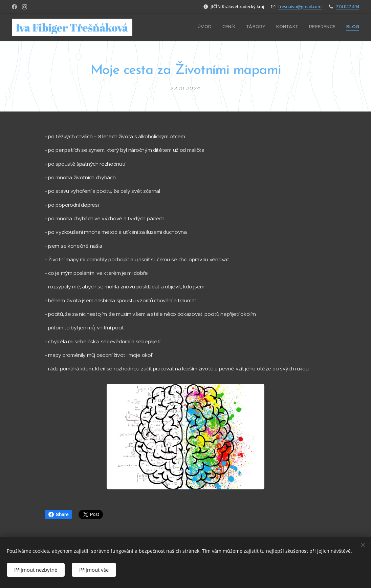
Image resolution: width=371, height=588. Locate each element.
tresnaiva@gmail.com (300, 6)
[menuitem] (307, 27)
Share (58, 514)
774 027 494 (347, 6)
